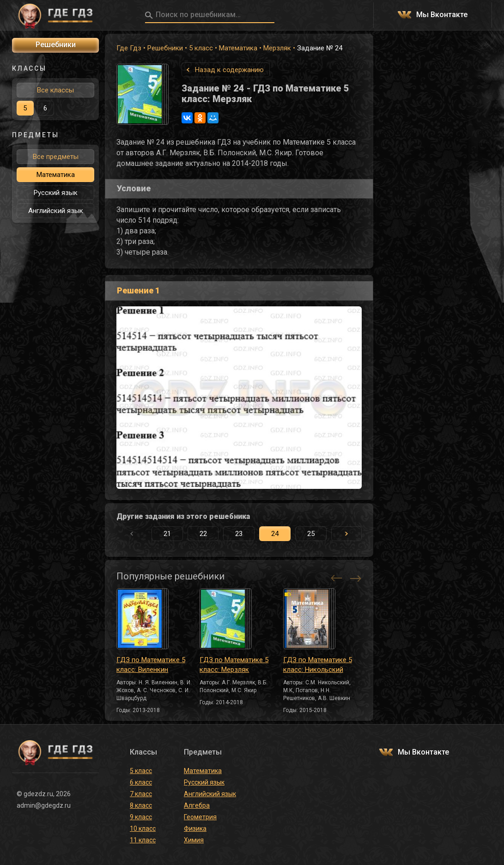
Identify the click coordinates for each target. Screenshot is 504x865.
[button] (346, 534)
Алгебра (197, 805)
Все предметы (56, 157)
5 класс (201, 48)
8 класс (141, 805)
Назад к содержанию (229, 70)
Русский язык (56, 193)
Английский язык (56, 211)
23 (239, 534)
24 (275, 534)
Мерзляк (277, 48)
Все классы (55, 90)
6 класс (141, 782)
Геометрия (200, 817)
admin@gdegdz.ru (44, 805)
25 (311, 534)
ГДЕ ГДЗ (55, 15)
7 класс (141, 794)
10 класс (143, 828)
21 (167, 534)
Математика (238, 48)
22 (203, 534)
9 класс (141, 817)
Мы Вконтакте (442, 15)
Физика (195, 828)
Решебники (165, 48)
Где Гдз (129, 48)
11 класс (143, 840)
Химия (194, 840)
